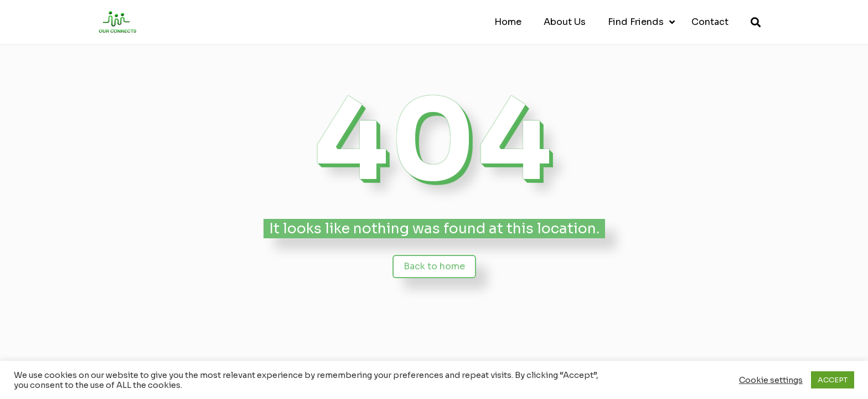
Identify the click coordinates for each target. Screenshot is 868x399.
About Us (565, 22)
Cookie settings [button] (771, 380)
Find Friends (636, 22)
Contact (710, 22)
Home (508, 22)
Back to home (434, 266)
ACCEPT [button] (833, 380)
